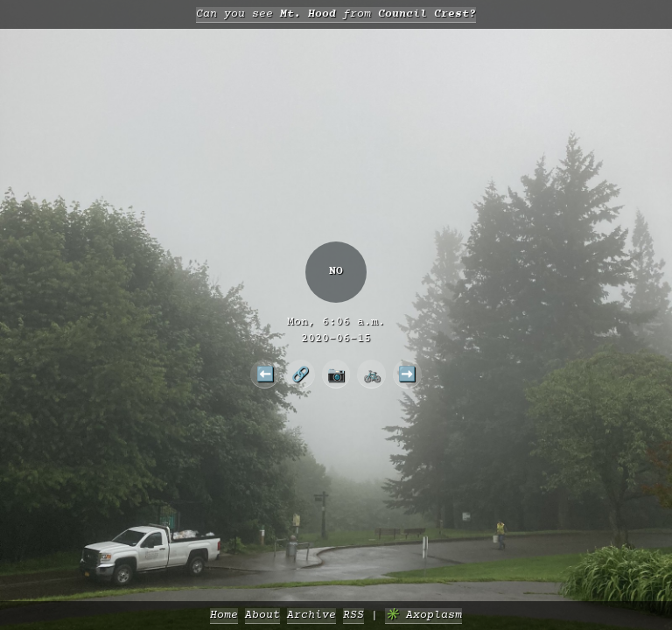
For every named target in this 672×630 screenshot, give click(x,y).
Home (224, 616)
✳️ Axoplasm (423, 616)
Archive (311, 616)
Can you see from (336, 14)
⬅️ (265, 374)
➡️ (407, 374)
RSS (353, 616)
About (262, 616)
